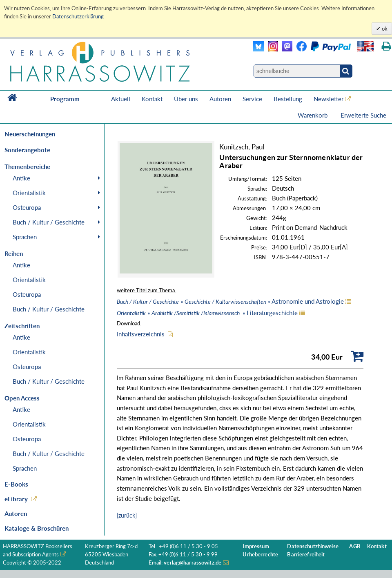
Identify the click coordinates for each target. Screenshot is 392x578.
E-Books (16, 484)
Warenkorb (313, 115)
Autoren (220, 99)
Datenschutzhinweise (313, 546)
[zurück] (127, 515)
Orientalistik (29, 193)
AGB (355, 546)
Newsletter (329, 99)
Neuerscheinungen (30, 134)
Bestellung (288, 99)
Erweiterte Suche (363, 115)
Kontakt (152, 99)
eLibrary (16, 499)
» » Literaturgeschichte (207, 313)
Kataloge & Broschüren (37, 528)
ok (384, 29)
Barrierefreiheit (306, 555)
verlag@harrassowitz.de (193, 563)
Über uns (186, 99)
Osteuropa (27, 207)
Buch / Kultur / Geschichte (49, 222)
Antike (21, 178)
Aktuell (121, 99)
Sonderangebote (27, 150)
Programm (65, 99)
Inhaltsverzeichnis (141, 334)
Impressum (256, 546)
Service (252, 99)
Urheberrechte (260, 555)
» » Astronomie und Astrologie (230, 301)
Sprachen (25, 237)
